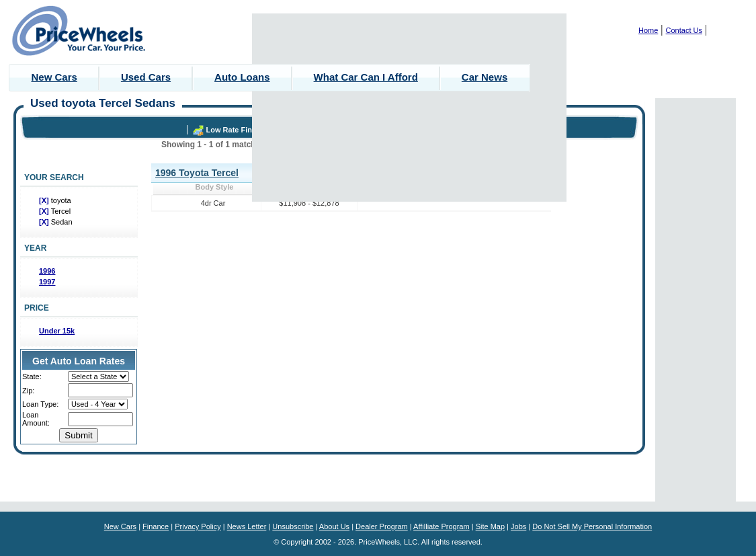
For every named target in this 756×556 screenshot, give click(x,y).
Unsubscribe (293, 526)
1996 (47, 271)
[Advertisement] (409, 108)
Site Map (490, 526)
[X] (45, 200)
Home (648, 30)
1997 (47, 282)
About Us (334, 526)
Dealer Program (382, 526)
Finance (156, 526)
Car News (485, 77)
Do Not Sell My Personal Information (592, 526)
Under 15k (57, 331)
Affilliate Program (442, 526)
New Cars (54, 77)
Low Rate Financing (241, 130)
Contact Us (684, 30)
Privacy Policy (198, 526)
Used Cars (146, 77)
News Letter (247, 526)
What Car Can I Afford (366, 77)
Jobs (518, 526)
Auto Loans (242, 77)
